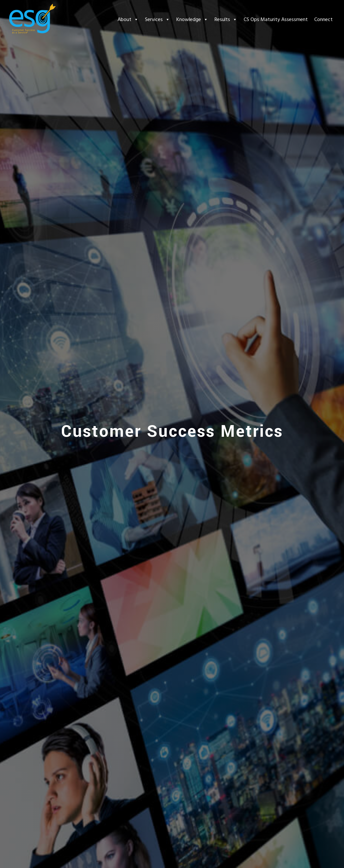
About (128, 19)
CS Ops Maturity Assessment (276, 19)
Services (157, 19)
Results (226, 19)
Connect (323, 19)
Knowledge (192, 19)
